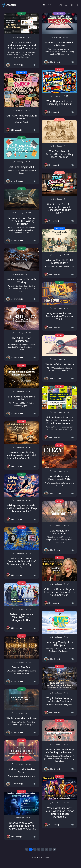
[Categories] (55, 5)
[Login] (72, 5)
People (59, 120)
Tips (22, 13)
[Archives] (61, 5)
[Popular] (49, 5)
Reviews (22, 73)
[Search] (66, 5)
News (22, 307)
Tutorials (59, 13)
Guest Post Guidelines (40, 857)
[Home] (44, 5)
